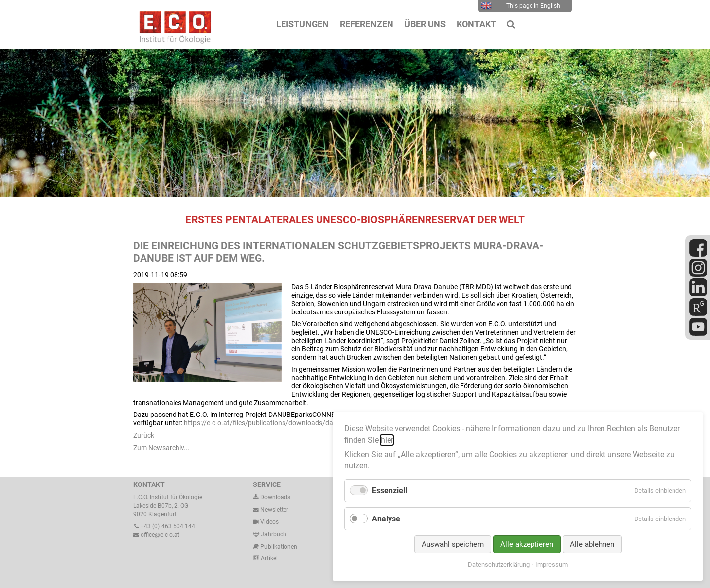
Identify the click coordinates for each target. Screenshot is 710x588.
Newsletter (271, 510)
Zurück (144, 435)
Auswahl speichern (453, 544)
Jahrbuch (270, 534)
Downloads (272, 497)
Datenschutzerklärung (499, 565)
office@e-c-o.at (156, 535)
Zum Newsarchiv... (161, 448)
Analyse (386, 519)
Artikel (268, 558)
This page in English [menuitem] (520, 6)
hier (387, 440)
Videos (269, 522)
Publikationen (278, 547)
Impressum (551, 565)
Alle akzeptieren (527, 544)
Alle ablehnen (592, 544)
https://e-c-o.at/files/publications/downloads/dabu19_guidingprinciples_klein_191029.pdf (322, 423)
